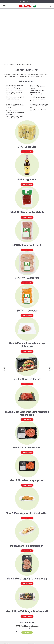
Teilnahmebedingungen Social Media (11, 629)
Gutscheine (6, 625)
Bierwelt (30, 621)
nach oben (50, 642)
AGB (25, 642)
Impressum (16, 642)
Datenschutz (21, 642)
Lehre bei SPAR (7, 636)
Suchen (27, 604)
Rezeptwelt (31, 618)
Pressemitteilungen (7, 630)
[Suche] (50, 6)
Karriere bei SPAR (7, 634)
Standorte (5, 623)
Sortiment (5, 620)
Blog (12, 36)
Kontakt (5, 638)
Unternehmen (6, 632)
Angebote (5, 618)
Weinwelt (30, 620)
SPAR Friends (6, 621)
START (7, 36)
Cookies (29, 642)
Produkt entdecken (27, 123)
